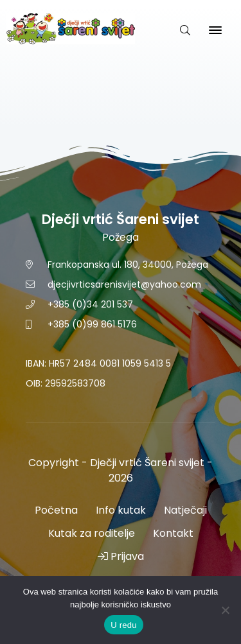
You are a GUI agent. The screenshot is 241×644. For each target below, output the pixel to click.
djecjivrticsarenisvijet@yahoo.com (124, 284)
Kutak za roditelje (92, 533)
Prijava (121, 556)
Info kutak (121, 510)
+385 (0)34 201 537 (90, 304)
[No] (225, 610)
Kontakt (173, 533)
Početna (56, 510)
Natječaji (185, 510)
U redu (124, 625)
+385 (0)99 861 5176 (92, 324)
